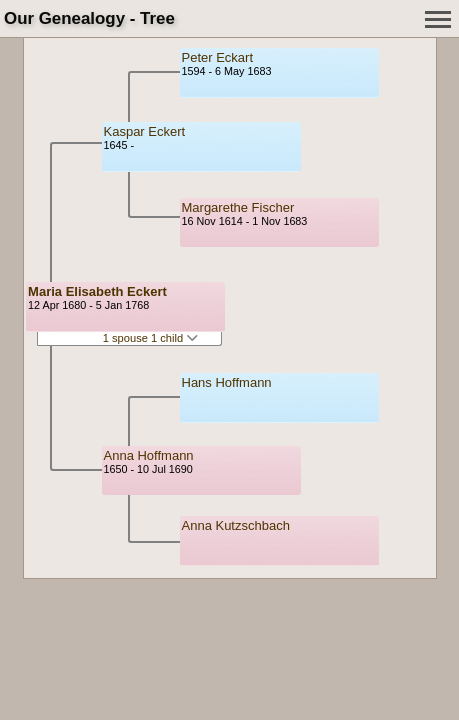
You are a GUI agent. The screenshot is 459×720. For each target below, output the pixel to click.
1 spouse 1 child (151, 338)
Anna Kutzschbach (236, 525)
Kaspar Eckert (145, 131)
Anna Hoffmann (149, 455)
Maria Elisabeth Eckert (97, 291)
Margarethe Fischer (238, 207)
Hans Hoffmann (227, 382)
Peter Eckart (218, 57)
